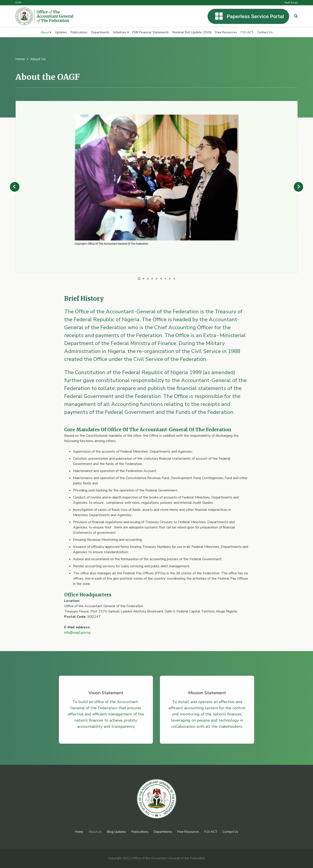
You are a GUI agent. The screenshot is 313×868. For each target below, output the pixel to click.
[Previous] (15, 187)
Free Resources (188, 832)
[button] (139, 279)
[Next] (299, 187)
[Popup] (296, 16)
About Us (95, 832)
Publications (140, 832)
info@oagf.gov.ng (77, 633)
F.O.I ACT (211, 832)
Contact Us (230, 832)
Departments (163, 832)
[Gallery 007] (157, 104)
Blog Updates (117, 832)
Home (79, 832)
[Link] (45, 16)
